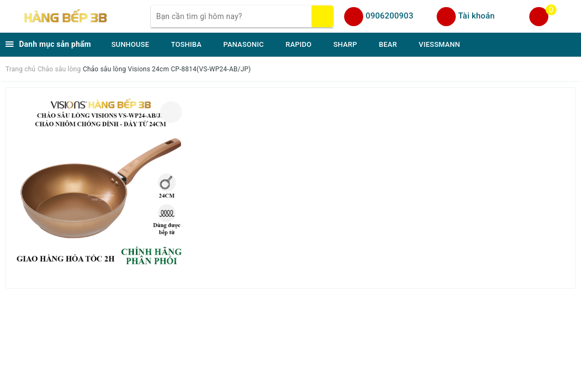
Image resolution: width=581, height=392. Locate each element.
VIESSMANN (439, 44)
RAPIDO (298, 44)
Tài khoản (476, 16)
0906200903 (389, 16)
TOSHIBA (186, 44)
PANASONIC (243, 44)
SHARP (345, 44)
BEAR (388, 44)
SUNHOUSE (131, 44)
